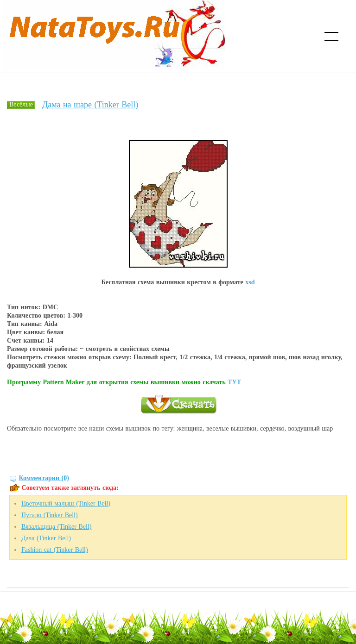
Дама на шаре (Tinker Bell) (90, 105)
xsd (250, 282)
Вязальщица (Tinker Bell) (56, 527)
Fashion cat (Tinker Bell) (55, 550)
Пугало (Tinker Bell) (50, 515)
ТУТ (234, 382)
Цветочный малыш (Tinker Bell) (66, 503)
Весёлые (21, 104)
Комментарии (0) (44, 478)
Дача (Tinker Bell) (46, 538)
